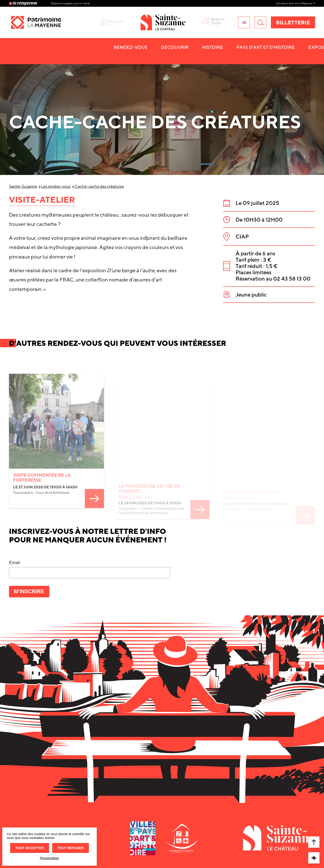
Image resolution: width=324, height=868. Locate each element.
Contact (299, 55)
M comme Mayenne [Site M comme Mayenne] (63, 3)
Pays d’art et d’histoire (165, 55)
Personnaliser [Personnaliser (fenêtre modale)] (49, 858)
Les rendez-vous (56, 186)
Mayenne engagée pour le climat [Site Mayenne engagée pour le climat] (225, 3)
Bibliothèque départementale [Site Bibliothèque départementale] (174, 3)
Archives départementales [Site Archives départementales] (127, 3)
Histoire (112, 55)
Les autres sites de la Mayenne (296, 3)
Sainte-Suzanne (23, 186)
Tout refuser (70, 848)
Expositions (223, 55)
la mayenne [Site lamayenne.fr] (23, 3)
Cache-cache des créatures (99, 186)
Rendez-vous (30, 55)
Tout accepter (30, 848)
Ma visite (264, 55)
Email (15, 562)
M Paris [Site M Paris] (93, 3)
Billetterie (293, 26)
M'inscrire (32, 593)
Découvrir (75, 55)
